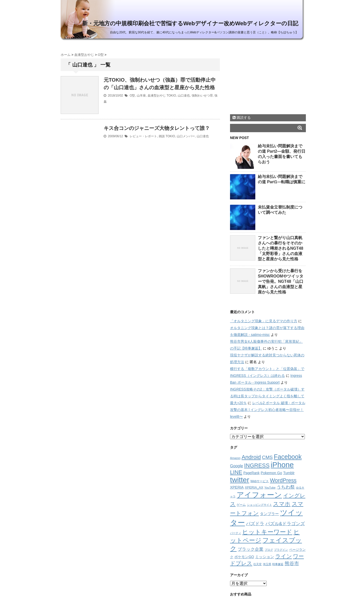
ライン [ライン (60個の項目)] (284, 556)
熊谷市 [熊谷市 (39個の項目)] (292, 563)
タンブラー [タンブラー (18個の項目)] (269, 514)
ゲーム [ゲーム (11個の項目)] (241, 505)
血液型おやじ (157, 96)
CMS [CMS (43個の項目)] (267, 457)
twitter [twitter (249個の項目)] (240, 480)
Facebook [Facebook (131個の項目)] (288, 457)
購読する (242, 118)
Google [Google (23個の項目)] (236, 466)
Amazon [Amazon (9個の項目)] (235, 458)
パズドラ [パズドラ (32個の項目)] (255, 524)
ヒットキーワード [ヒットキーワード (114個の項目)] (267, 532)
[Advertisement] (268, 79)
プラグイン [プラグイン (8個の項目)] (281, 550)
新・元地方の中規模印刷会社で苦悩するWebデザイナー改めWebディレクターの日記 (190, 23)
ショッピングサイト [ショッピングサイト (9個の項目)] (259, 505)
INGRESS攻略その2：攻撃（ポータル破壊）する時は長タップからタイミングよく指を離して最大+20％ (267, 396)
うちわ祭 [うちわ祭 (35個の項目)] (286, 487)
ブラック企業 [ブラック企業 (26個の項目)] (251, 549)
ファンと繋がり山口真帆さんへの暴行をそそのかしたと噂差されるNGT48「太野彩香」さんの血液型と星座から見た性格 (281, 248)
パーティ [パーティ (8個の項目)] (236, 533)
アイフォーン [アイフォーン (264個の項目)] (259, 495)
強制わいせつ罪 (202, 96)
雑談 (162, 136)
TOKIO (171, 96)
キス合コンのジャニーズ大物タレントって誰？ (157, 128)
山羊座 (141, 96)
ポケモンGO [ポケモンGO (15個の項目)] (244, 557)
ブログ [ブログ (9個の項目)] (269, 550)
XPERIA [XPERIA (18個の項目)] (237, 487)
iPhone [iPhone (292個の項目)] (282, 465)
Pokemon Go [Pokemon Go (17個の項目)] (271, 473)
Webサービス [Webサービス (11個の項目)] (259, 481)
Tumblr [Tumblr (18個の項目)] (289, 473)
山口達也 (184, 96)
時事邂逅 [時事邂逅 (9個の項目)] (278, 564)
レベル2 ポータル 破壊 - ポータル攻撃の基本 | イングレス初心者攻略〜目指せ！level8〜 (268, 410)
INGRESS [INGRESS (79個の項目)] (257, 465)
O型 (132, 96)
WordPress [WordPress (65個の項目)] (283, 480)
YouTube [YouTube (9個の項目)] (270, 488)
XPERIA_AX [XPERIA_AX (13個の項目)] (254, 487)
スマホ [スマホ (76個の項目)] (282, 504)
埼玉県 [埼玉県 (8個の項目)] (267, 564)
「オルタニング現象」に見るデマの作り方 (264, 321)
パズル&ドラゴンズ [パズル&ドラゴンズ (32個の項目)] (285, 524)
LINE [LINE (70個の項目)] (236, 472)
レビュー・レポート (143, 136)
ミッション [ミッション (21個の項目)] (265, 557)
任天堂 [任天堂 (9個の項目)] (257, 564)
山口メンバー (186, 136)
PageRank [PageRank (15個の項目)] (252, 473)
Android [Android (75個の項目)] (251, 457)
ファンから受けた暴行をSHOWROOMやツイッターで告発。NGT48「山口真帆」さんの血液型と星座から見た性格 (281, 281)
